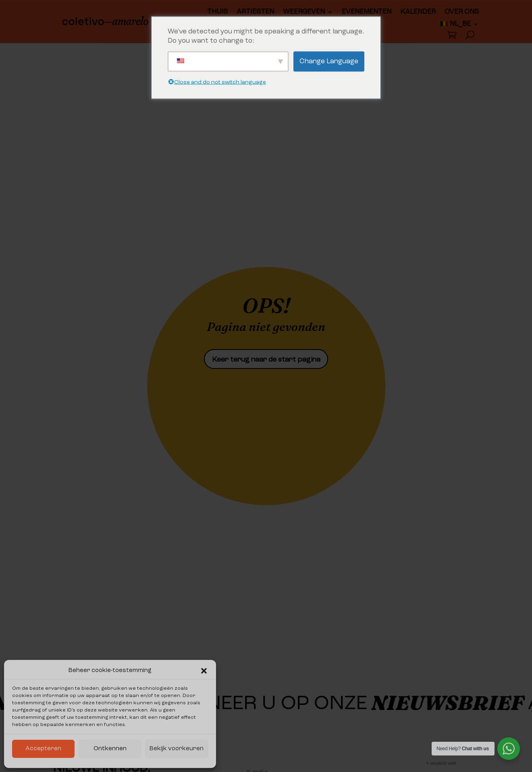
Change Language (329, 61)
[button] (204, 671)
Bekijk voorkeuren (177, 749)
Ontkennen (110, 749)
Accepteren (43, 749)
